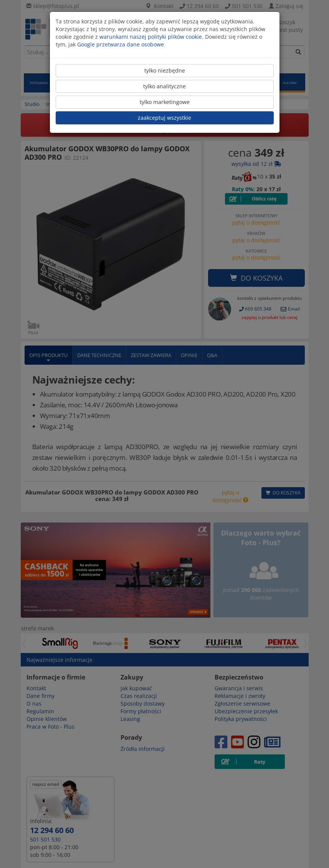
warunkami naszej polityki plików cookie (151, 37)
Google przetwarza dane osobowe (121, 44)
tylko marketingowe (165, 102)
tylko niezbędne (165, 70)
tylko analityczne (164, 86)
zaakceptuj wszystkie (164, 118)
